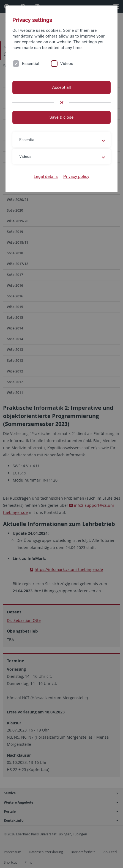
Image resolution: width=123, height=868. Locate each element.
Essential (31, 64)
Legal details (46, 177)
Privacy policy (76, 177)
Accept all (61, 87)
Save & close (61, 117)
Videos (67, 64)
